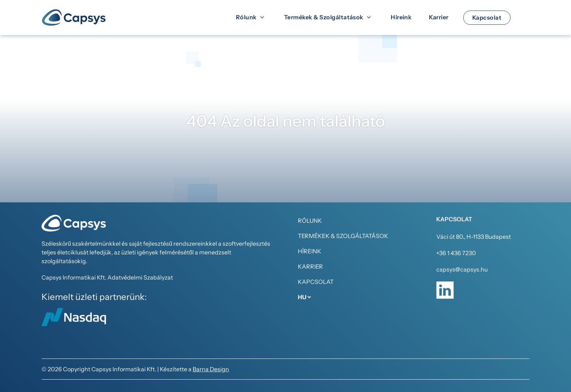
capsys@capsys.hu (462, 269)
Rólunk (310, 221)
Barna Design (211, 369)
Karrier (310, 266)
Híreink (310, 251)
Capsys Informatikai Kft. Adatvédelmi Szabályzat (107, 277)
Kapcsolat (316, 282)
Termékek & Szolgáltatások (343, 236)
